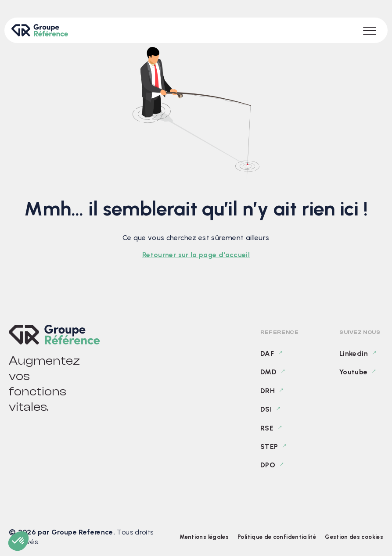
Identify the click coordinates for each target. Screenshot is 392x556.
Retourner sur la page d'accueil (196, 255)
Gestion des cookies (354, 537)
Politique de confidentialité (277, 537)
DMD (268, 372)
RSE (267, 428)
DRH (268, 391)
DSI (266, 409)
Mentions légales (204, 537)
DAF (267, 353)
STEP (269, 447)
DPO (268, 465)
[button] (18, 541)
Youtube (354, 372)
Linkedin (354, 353)
